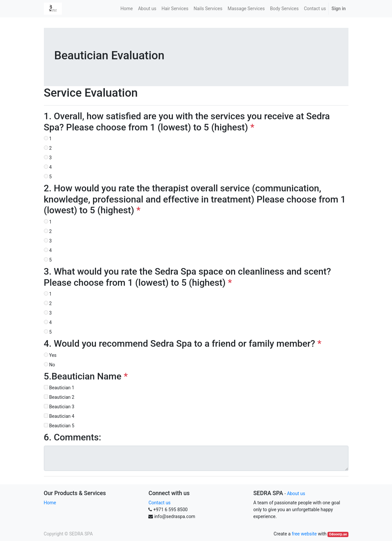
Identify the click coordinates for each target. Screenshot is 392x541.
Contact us (159, 503)
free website (304, 534)
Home (50, 503)
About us (296, 493)
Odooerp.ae (338, 534)
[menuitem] (127, 9)
